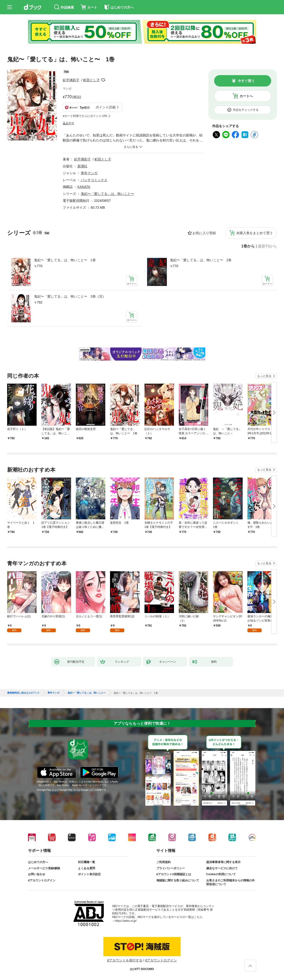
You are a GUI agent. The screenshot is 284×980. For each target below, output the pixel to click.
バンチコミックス (94, 180)
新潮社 (82, 166)
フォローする (103, 80)
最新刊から (267, 246)
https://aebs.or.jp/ (126, 921)
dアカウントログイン (42, 880)
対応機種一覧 (87, 862)
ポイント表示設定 (89, 874)
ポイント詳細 (106, 107)
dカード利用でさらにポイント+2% (85, 116)
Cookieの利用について (221, 874)
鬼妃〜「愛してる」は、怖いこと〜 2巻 (201, 260)
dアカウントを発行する (125, 960)
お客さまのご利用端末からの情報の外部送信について (231, 882)
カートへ (246, 96)
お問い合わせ (37, 874)
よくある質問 (87, 868)
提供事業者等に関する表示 (223, 862)
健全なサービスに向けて (222, 868)
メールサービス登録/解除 (44, 868)
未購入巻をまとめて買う (255, 233)
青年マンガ (89, 173)
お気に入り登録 (204, 233)
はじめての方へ (38, 862)
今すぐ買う (246, 81)
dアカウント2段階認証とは (174, 874)
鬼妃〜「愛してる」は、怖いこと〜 (107, 194)
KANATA (84, 187)
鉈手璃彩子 (71, 80)
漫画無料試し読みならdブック (23, 693)
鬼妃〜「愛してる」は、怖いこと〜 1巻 (65, 260)
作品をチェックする (246, 110)
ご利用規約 (164, 862)
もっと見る (264, 376)
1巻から (248, 246)
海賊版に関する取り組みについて (178, 880)
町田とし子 (91, 80)
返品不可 (68, 123)
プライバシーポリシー (171, 868)
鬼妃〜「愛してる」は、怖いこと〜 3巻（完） (70, 296)
